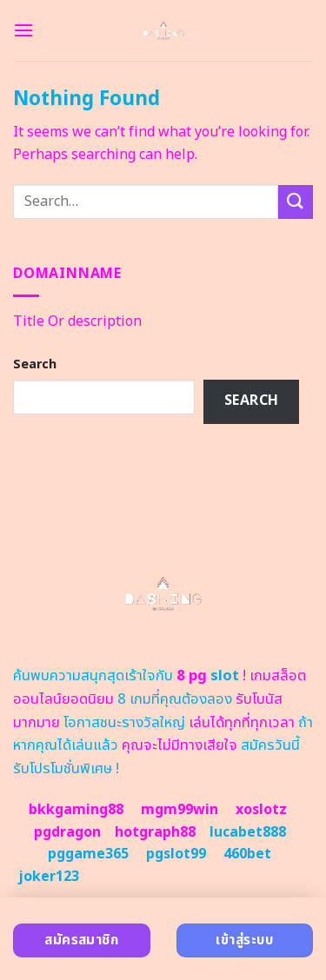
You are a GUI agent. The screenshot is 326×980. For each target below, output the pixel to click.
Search (35, 364)
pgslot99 (176, 854)
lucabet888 (248, 832)
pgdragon (67, 832)
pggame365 (88, 854)
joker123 (49, 877)
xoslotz (261, 810)
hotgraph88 (155, 832)
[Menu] (23, 30)
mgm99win (180, 810)
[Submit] (296, 202)
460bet (247, 854)
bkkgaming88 (76, 810)
